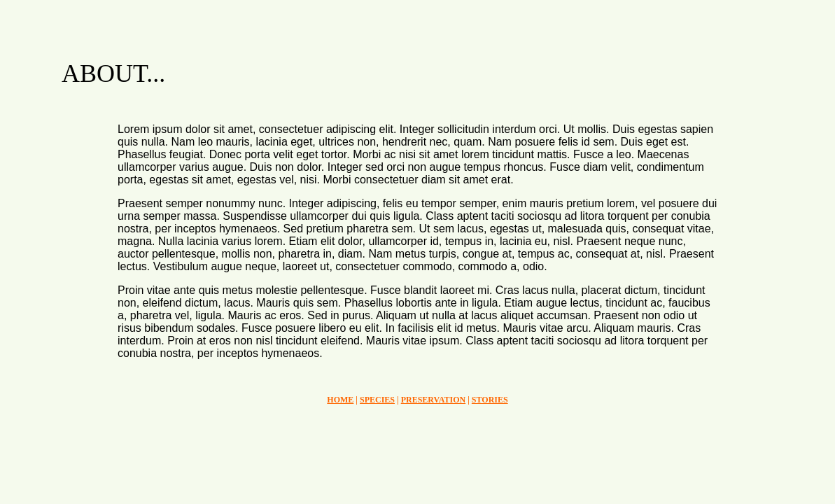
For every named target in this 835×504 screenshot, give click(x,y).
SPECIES (377, 400)
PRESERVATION (434, 400)
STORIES (490, 400)
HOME (340, 400)
